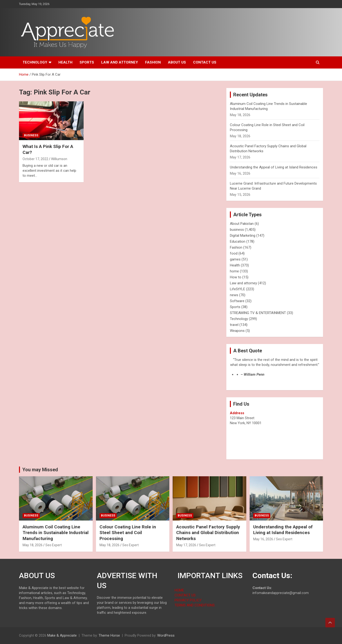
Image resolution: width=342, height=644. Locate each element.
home (234, 271)
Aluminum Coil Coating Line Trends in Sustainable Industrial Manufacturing (56, 533)
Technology (35, 62)
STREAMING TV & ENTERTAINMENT (258, 313)
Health (65, 62)
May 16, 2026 (263, 539)
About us (177, 62)
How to (236, 277)
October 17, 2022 (35, 159)
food (234, 253)
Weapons (237, 331)
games (235, 259)
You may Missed (40, 470)
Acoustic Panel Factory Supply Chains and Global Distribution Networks (208, 533)
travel (234, 325)
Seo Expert (54, 545)
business (31, 135)
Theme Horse (109, 635)
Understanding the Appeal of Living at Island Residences (274, 167)
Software (237, 301)
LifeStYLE (237, 289)
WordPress (166, 635)
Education (238, 241)
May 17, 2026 (186, 545)
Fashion (153, 62)
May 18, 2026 (33, 545)
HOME (179, 590)
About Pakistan (242, 224)
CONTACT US (185, 595)
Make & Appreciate (62, 635)
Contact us (205, 62)
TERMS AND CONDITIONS (195, 605)
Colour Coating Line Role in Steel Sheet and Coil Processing (128, 533)
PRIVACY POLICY (188, 600)
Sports (87, 62)
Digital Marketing (243, 236)
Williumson (59, 159)
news (234, 295)
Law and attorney (120, 62)
